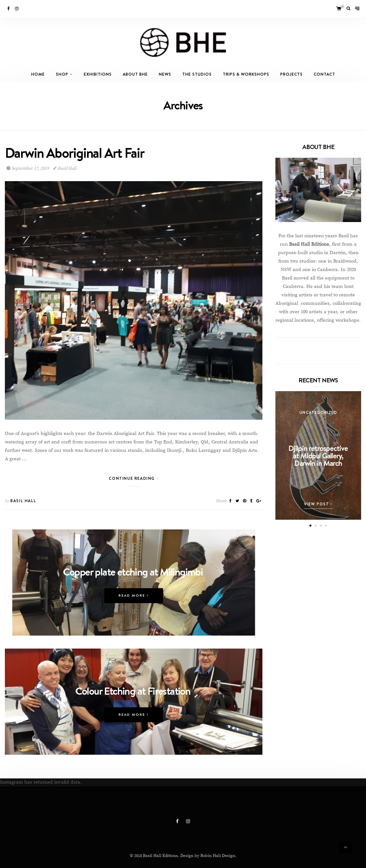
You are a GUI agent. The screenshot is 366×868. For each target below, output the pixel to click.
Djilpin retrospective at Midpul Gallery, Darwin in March (318, 456)
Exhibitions (98, 74)
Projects (291, 74)
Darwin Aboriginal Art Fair (75, 153)
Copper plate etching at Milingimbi (133, 586)
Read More (134, 610)
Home (38, 74)
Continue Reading (133, 479)
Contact (324, 74)
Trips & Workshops (246, 74)
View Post (318, 504)
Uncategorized (318, 412)
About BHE (135, 74)
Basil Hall (65, 169)
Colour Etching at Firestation (133, 707)
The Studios (197, 74)
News (165, 74)
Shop (62, 74)
